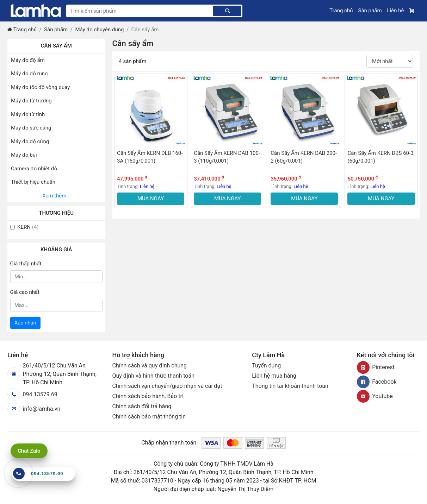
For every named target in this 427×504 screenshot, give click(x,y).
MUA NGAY (151, 199)
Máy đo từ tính (28, 114)
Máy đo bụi (24, 155)
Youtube (375, 396)
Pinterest (376, 367)
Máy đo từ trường (31, 101)
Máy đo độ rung (29, 74)
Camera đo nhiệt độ (34, 169)
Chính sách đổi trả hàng (142, 406)
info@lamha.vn (34, 409)
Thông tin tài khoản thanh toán (290, 386)
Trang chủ (341, 11)
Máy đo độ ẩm (28, 60)
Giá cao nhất (25, 292)
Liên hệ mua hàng (274, 376)
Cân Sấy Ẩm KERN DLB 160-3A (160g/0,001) (150, 157)
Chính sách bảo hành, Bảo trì (148, 396)
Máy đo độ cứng (30, 141)
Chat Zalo (29, 451)
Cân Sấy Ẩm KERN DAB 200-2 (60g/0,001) (304, 157)
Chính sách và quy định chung (150, 366)
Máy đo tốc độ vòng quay (40, 87)
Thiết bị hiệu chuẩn (33, 182)
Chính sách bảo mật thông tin (149, 417)
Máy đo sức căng (31, 128)
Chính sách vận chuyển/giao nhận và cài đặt (167, 386)
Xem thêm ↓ (56, 196)
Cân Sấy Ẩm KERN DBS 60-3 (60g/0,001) (380, 157)
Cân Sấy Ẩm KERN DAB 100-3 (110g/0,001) (227, 157)
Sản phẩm (370, 11)
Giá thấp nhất (26, 264)
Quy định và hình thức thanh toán (154, 376)
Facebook (377, 382)
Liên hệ (396, 11)
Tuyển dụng (266, 366)
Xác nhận (25, 323)
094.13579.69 (32, 394)
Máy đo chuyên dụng (99, 30)
